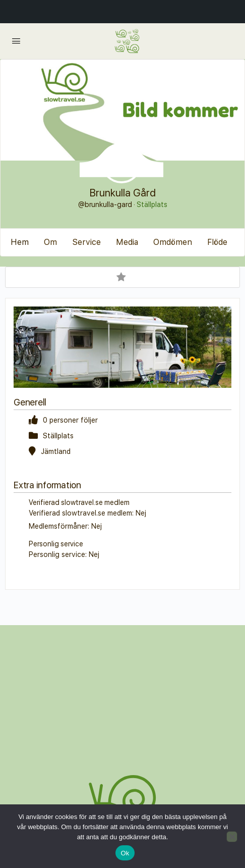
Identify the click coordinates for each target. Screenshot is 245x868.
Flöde (217, 242)
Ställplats (152, 205)
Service (86, 242)
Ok (125, 853)
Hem (20, 242)
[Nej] (232, 837)
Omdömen (173, 242)
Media (127, 242)
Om (50, 242)
